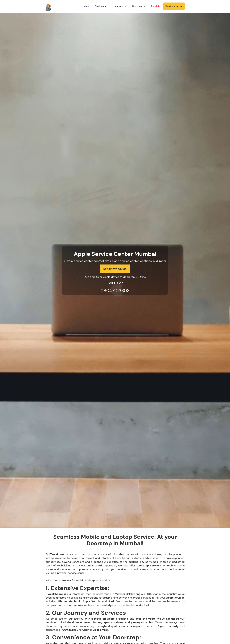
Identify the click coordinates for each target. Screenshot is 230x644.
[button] (101, 6)
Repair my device (174, 6)
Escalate (156, 6)
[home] (48, 6)
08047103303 (115, 291)
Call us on (115, 283)
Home (86, 6)
